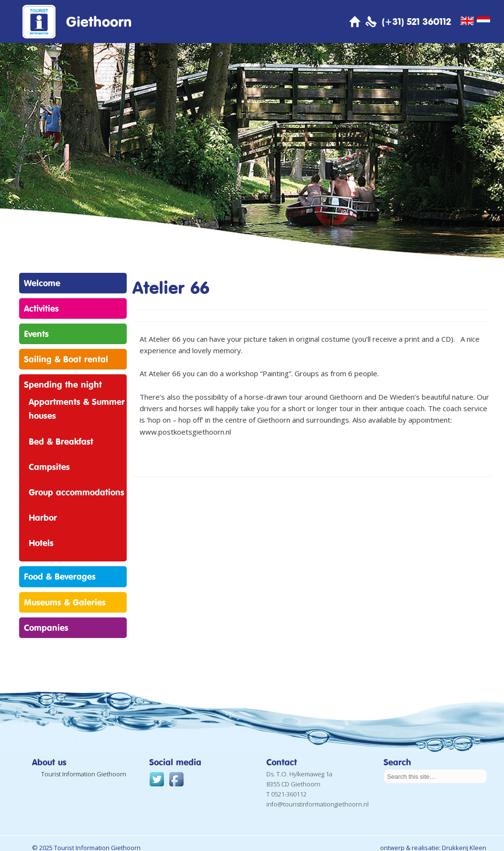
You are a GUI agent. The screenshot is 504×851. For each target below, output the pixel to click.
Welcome (42, 283)
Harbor (43, 517)
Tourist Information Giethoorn (84, 774)
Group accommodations (77, 492)
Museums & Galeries (65, 602)
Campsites (49, 467)
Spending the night (63, 384)
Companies (46, 627)
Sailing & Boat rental (66, 359)
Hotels (41, 543)
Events (36, 334)
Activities (41, 308)
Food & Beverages (60, 576)
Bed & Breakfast (61, 441)
